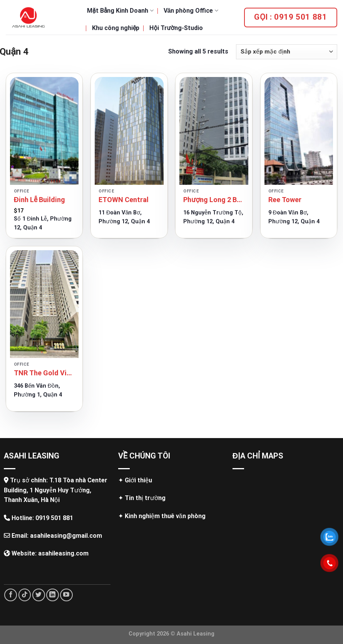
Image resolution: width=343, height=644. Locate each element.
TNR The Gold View (44, 373)
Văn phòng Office (191, 11)
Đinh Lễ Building (40, 200)
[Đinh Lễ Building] (44, 131)
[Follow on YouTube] (66, 595)
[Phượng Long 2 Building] (214, 131)
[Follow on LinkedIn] (53, 595)
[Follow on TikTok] (25, 595)
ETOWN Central (124, 200)
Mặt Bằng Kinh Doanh (120, 11)
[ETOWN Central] (129, 131)
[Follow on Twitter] (39, 595)
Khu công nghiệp (116, 28)
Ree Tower (285, 200)
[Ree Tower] (299, 131)
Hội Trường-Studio (176, 28)
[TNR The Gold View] (44, 304)
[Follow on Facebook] (11, 595)
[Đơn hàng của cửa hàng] (287, 52)
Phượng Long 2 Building (214, 200)
